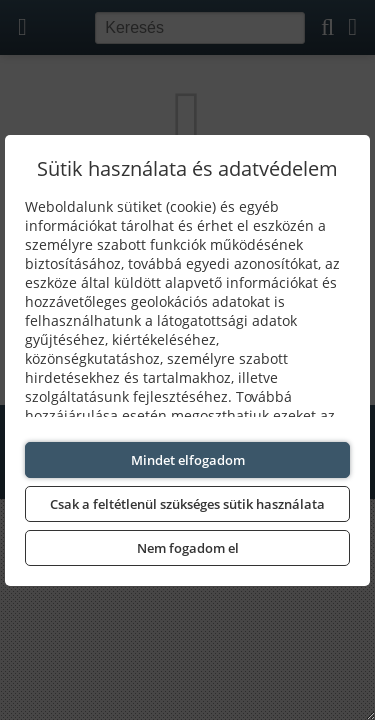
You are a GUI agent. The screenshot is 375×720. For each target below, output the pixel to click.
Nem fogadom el (188, 548)
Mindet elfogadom (188, 460)
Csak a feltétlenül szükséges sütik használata (187, 504)
